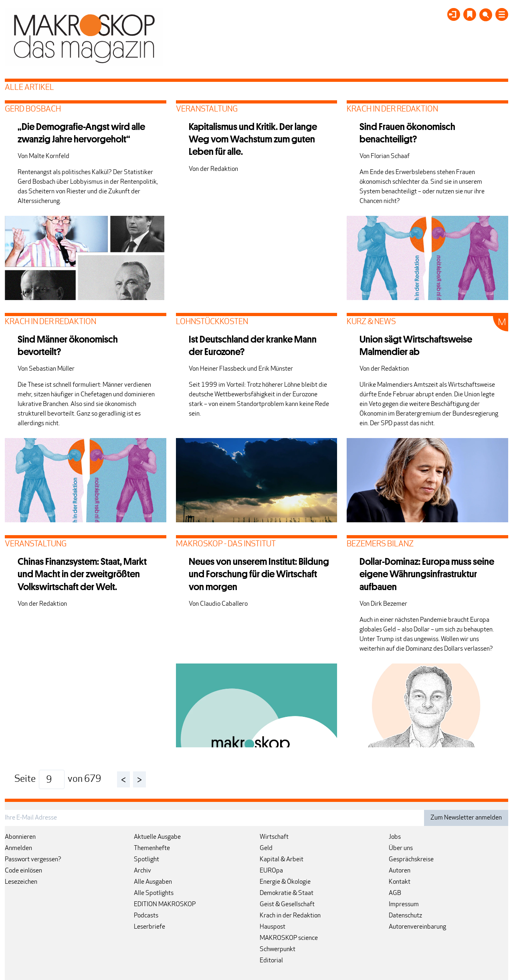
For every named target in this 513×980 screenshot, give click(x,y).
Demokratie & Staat (287, 893)
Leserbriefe (149, 927)
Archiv (142, 871)
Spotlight (146, 860)
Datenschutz (405, 916)
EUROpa (271, 871)
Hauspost (273, 927)
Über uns (401, 848)
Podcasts (146, 916)
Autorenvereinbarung (417, 927)
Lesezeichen (21, 882)
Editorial (271, 961)
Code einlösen (23, 871)
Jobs (395, 837)
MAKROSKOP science (289, 938)
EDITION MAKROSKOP (165, 905)
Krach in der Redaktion (290, 916)
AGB (395, 893)
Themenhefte (152, 848)
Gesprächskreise (411, 860)
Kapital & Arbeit (282, 860)
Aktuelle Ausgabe (157, 837)
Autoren (400, 871)
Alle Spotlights (154, 893)
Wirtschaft (274, 837)
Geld (266, 848)
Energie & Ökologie (285, 882)
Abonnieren (20, 837)
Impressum (404, 905)
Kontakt (400, 882)
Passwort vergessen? (33, 860)
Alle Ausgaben (153, 882)
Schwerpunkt (278, 950)
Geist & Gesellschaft (287, 905)
